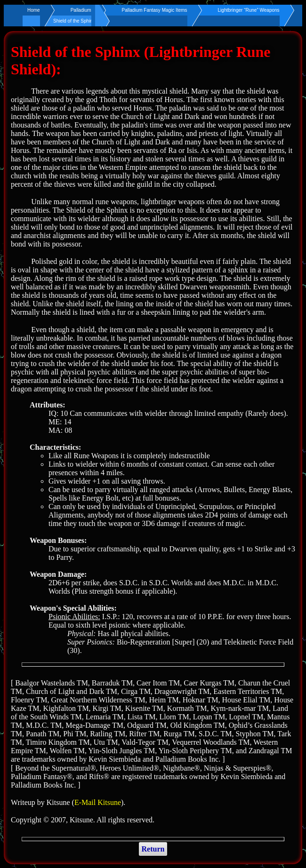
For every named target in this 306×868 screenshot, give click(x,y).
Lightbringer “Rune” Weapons (249, 10)
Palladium (81, 10)
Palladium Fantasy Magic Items (155, 10)
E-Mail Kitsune (98, 802)
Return (153, 849)
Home (34, 10)
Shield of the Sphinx (74, 21)
